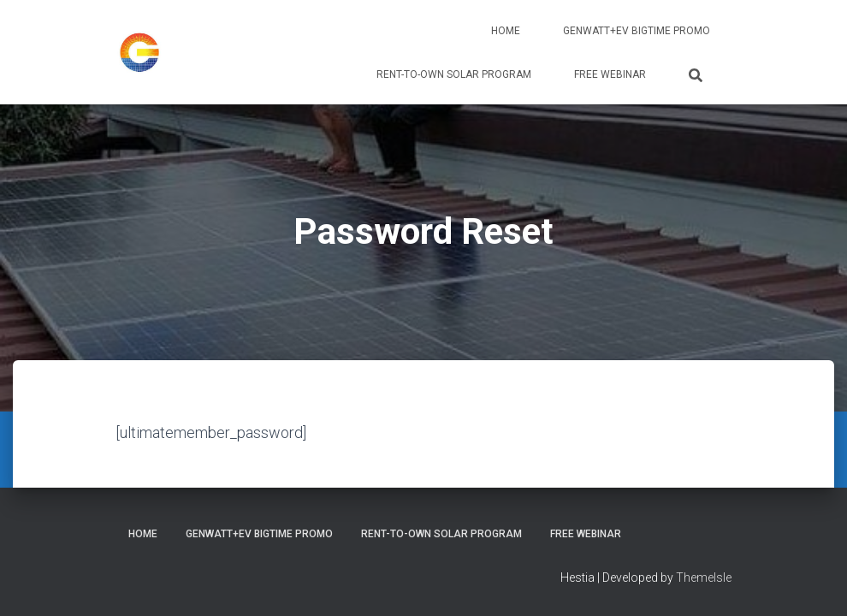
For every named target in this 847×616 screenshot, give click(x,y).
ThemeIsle (704, 577)
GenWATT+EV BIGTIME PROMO (637, 31)
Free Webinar (610, 74)
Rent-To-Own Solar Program (454, 74)
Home (506, 31)
